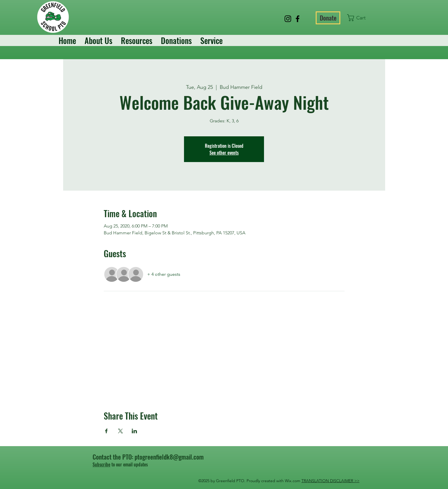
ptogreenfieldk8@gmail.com (169, 457)
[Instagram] (288, 19)
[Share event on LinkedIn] (134, 431)
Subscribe (101, 464)
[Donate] (328, 18)
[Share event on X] (120, 431)
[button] (360, 18)
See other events (224, 153)
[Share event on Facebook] (106, 431)
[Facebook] (298, 19)
